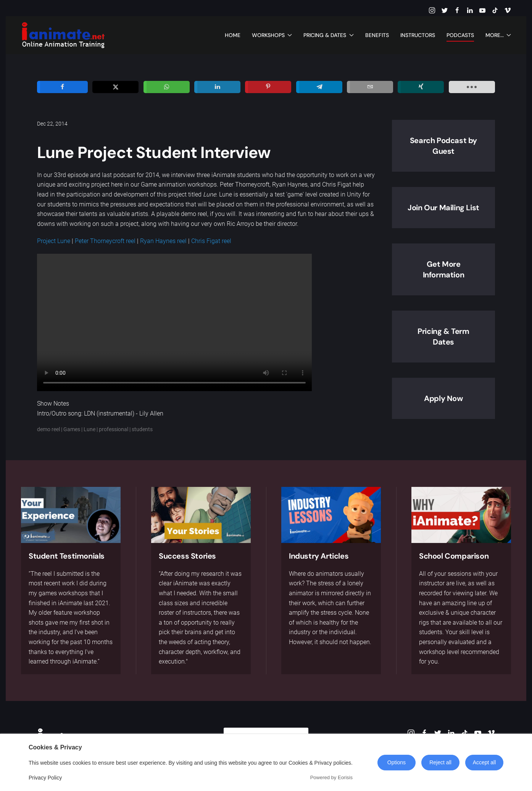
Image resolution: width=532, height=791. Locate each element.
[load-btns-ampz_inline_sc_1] (472, 87)
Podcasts (460, 35)
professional (114, 429)
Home (233, 35)
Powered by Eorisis (331, 777)
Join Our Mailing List (443, 208)
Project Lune (54, 241)
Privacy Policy (45, 778)
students (142, 429)
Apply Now (443, 398)
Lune (89, 429)
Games (72, 429)
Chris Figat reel (211, 241)
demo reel (48, 429)
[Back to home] (63, 35)
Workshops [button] (272, 35)
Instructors (418, 35)
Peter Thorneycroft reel (105, 241)
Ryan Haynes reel (163, 241)
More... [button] (498, 35)
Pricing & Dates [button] (329, 35)
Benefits (377, 35)
